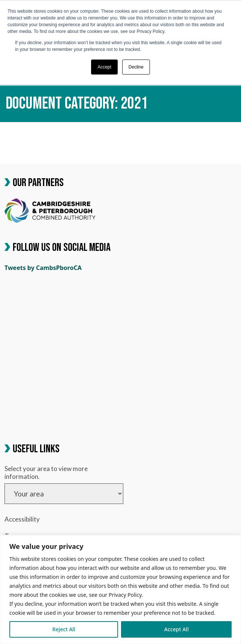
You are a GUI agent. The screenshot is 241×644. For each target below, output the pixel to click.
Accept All (176, 629)
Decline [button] (136, 67)
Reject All (64, 629)
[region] (120, 590)
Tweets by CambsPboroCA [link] (43, 268)
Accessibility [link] (22, 519)
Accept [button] (104, 67)
